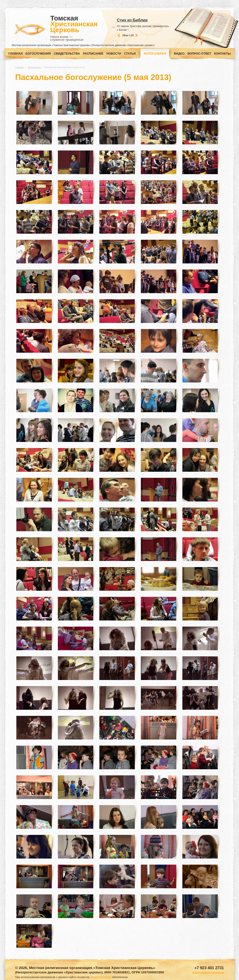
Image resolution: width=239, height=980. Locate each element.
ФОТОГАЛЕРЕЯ (155, 54)
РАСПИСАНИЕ (93, 54)
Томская (74, 28)
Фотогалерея (34, 67)
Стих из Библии (132, 20)
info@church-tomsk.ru (208, 973)
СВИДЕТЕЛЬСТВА (67, 54)
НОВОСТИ (114, 54)
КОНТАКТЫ (223, 54)
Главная (15, 54)
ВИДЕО (179, 54)
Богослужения (38, 54)
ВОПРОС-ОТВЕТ (199, 54)
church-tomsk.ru (101, 977)
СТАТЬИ (130, 54)
